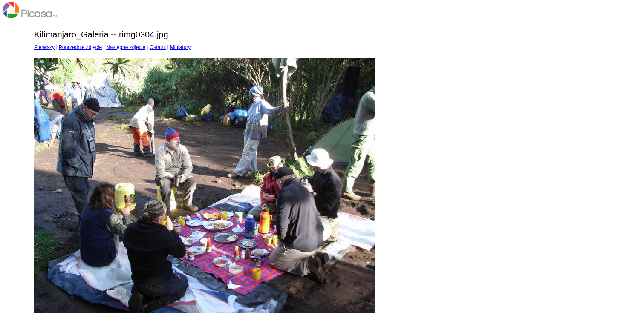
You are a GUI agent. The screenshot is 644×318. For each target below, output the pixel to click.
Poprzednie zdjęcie (80, 47)
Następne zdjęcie (126, 47)
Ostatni (158, 47)
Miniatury (180, 47)
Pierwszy (44, 47)
